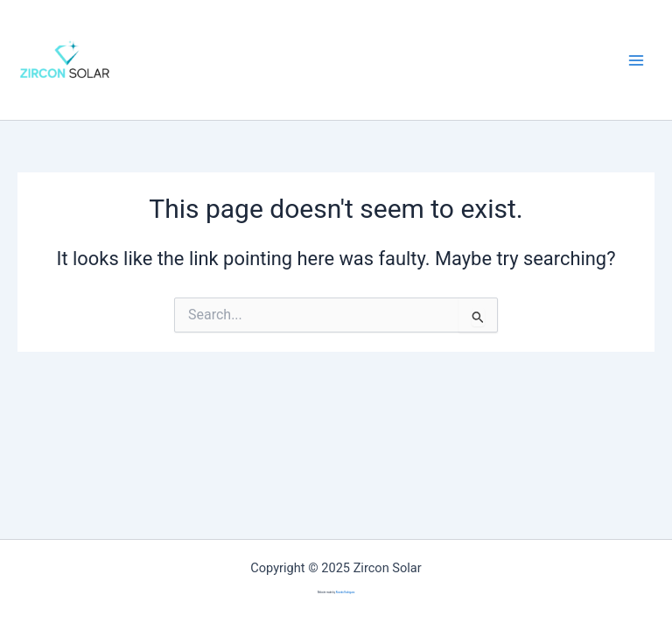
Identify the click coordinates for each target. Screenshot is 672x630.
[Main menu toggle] (636, 60)
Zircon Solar (182, 59)
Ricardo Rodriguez (346, 593)
